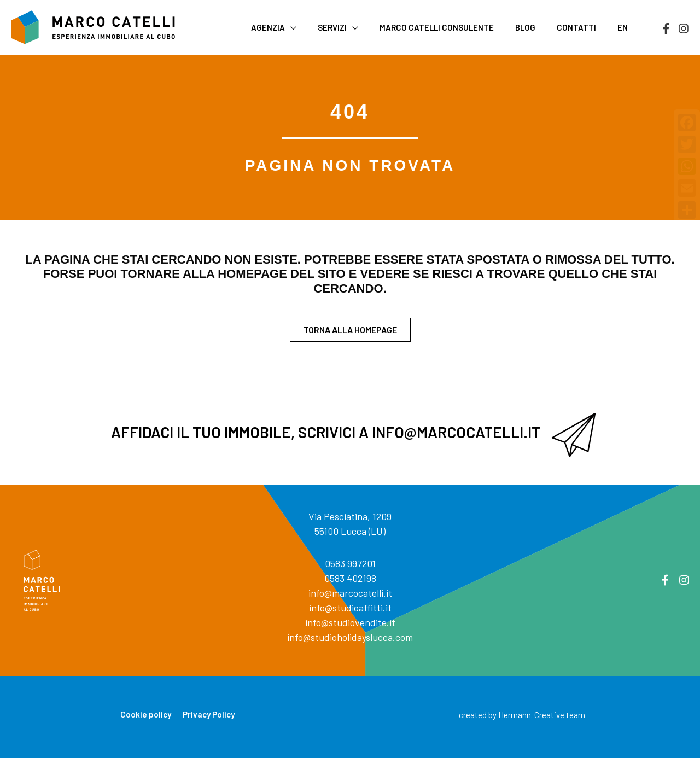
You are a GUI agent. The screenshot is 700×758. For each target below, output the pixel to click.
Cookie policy (146, 714)
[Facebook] (666, 28)
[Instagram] (684, 28)
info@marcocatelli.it (350, 593)
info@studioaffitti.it (350, 608)
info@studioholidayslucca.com (350, 637)
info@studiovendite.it (350, 622)
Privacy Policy (209, 714)
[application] (318, 27)
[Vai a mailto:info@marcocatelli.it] (350, 435)
